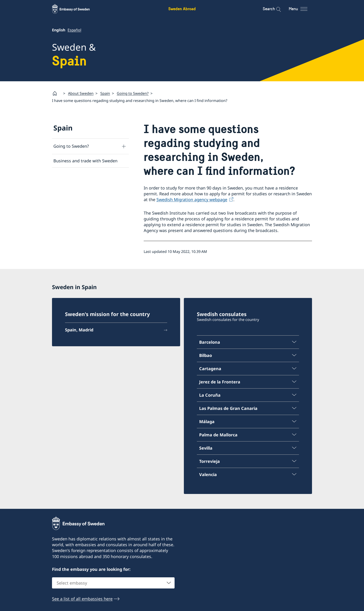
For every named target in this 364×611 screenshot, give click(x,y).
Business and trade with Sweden (85, 161)
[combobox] (113, 583)
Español (74, 30)
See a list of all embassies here (82, 599)
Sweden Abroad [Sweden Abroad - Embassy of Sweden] (182, 9)
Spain (105, 93)
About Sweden (81, 93)
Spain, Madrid (79, 330)
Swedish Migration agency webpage (192, 199)
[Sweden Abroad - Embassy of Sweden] (75, 9)
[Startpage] (57, 93)
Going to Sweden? (133, 93)
